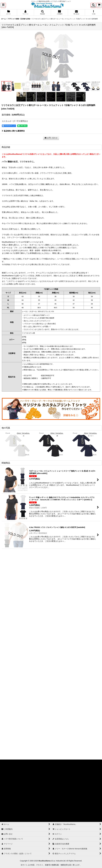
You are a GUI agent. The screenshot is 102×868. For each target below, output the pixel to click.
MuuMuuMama (44, 861)
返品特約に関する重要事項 (13, 131)
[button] (3, 5)
